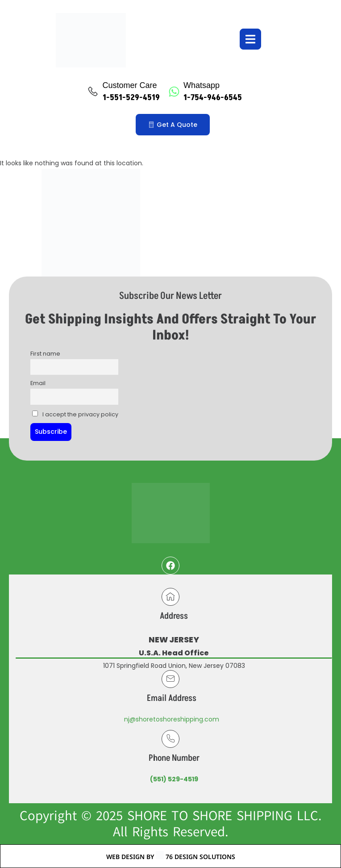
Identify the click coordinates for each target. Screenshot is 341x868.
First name (45, 354)
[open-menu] (250, 39)
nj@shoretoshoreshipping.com (172, 719)
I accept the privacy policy (75, 414)
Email (38, 383)
